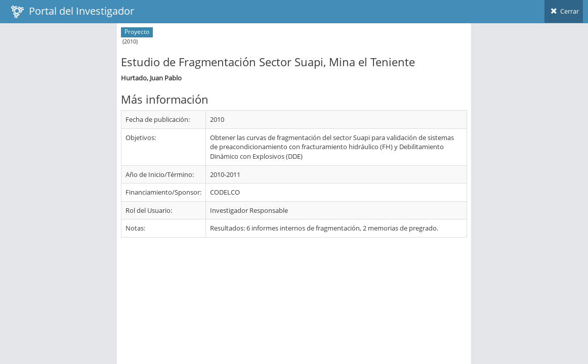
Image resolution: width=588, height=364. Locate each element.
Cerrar (564, 11)
